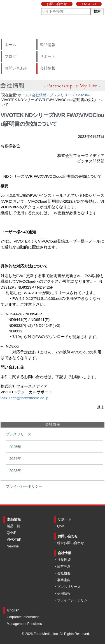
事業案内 (64, 580)
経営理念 (64, 567)
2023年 (84, 95)
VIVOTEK (14, 540)
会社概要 (64, 573)
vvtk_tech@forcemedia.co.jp (25, 398)
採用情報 (64, 593)
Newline (13, 546)
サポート (48, 56)
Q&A (61, 526)
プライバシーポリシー (74, 600)
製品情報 (48, 45)
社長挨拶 (64, 560)
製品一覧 (13, 526)
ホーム (10, 45)
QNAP (11, 533)
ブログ (10, 56)
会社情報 (48, 68)
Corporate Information (23, 617)
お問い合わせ (57, 4)
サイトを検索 (41, 8)
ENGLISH (89, 4)
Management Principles (24, 624)
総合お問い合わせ (71, 543)
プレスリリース (62, 95)
